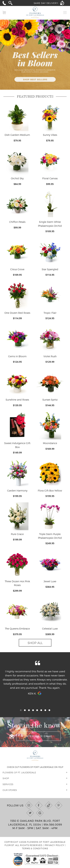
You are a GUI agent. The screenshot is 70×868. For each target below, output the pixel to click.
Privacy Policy (55, 845)
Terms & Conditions (35, 848)
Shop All (35, 643)
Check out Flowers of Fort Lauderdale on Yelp (35, 767)
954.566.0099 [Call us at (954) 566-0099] (53, 824)
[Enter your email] (38, 736)
